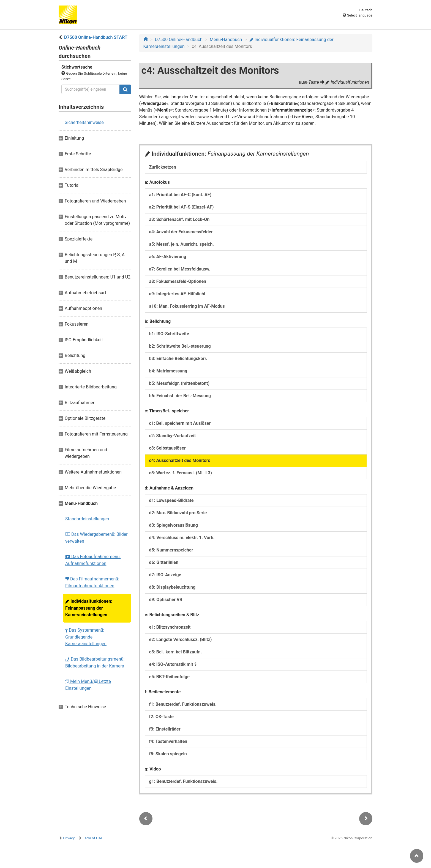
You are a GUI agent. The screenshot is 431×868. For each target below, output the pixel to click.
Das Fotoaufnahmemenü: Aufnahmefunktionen (93, 560)
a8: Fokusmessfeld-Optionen (178, 281)
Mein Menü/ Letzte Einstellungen (88, 685)
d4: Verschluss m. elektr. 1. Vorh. (182, 538)
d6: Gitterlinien (164, 562)
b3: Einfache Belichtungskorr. (178, 359)
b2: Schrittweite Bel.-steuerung (180, 346)
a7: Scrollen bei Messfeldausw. (180, 269)
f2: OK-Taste (161, 717)
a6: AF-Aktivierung (168, 257)
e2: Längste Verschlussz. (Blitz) (181, 639)
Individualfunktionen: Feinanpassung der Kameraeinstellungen (89, 608)
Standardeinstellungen (87, 519)
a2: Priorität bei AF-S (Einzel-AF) (182, 207)
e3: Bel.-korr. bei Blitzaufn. (176, 652)
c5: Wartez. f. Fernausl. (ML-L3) (181, 473)
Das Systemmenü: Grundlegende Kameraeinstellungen (86, 637)
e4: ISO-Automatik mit (173, 664)
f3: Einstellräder (165, 729)
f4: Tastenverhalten (168, 741)
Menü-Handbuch (226, 40)
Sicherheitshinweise (84, 122)
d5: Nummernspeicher (171, 550)
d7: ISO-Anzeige (165, 575)
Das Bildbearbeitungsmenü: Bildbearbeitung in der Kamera (95, 663)
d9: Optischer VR (166, 600)
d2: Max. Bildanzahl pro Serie (178, 513)
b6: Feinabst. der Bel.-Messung (180, 396)
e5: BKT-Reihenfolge (169, 677)
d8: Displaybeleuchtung (172, 587)
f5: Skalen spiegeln (168, 754)
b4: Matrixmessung (168, 371)
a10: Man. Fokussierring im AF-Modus (187, 306)
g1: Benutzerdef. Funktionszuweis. (183, 781)
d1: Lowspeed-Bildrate (171, 500)
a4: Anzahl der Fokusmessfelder (181, 232)
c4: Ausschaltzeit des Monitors (180, 460)
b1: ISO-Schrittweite (169, 334)
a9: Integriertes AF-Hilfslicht (177, 294)
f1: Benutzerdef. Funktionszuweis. (183, 704)
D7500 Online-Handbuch (179, 40)
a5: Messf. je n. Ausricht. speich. (182, 244)
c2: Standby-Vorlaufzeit (173, 436)
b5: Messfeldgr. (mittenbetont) (179, 383)
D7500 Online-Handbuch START (96, 37)
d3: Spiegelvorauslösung (174, 525)
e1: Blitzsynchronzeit (170, 627)
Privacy (69, 838)
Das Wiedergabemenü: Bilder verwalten (96, 538)
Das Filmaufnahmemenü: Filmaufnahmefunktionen (92, 582)
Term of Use (92, 838)
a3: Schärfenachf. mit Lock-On (179, 219)
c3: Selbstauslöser (167, 448)
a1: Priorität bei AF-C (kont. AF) (180, 195)
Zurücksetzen (163, 167)
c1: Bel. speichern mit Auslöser (180, 423)
